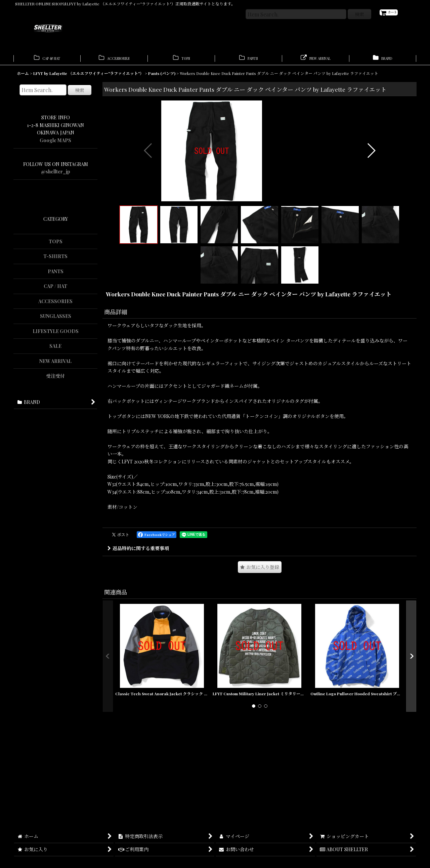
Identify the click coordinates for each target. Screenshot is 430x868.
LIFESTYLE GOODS (56, 334)
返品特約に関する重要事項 (138, 647)
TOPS (56, 244)
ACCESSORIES (55, 304)
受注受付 (55, 379)
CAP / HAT (55, 290)
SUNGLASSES (56, 319)
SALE (55, 349)
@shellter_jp (56, 175)
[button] (148, 202)
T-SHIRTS (55, 260)
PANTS (56, 274)
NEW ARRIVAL (55, 364)
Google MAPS (55, 143)
